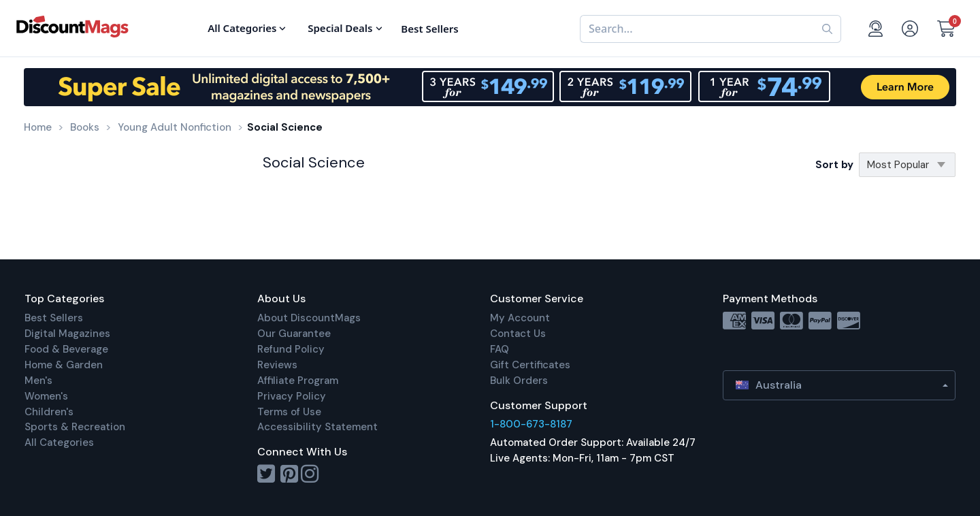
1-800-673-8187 (531, 424)
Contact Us (518, 334)
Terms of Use (289, 412)
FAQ (500, 349)
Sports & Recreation (75, 427)
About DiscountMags (309, 318)
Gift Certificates (530, 365)
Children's (49, 412)
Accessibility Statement (317, 427)
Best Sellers (54, 318)
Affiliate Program (298, 381)
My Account (520, 318)
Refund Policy (291, 349)
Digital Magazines (67, 334)
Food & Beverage (66, 349)
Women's (46, 396)
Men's (38, 381)
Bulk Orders (519, 381)
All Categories (59, 442)
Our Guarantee (294, 334)
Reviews (277, 365)
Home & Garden (64, 365)
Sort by (834, 165)
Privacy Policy (292, 396)
